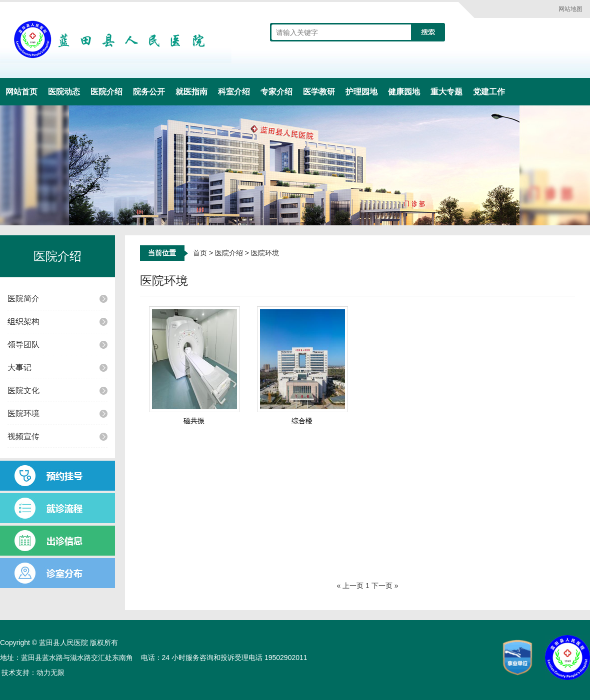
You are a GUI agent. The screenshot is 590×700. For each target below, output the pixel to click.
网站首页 (21, 92)
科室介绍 (234, 92)
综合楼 (302, 421)
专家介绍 (276, 92)
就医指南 (191, 92)
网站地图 (570, 9)
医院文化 (23, 390)
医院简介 (23, 299)
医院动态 (64, 92)
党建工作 (489, 92)
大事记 (19, 367)
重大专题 (446, 92)
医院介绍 (106, 92)
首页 (200, 253)
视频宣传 (23, 436)
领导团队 (23, 345)
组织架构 (23, 322)
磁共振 (194, 421)
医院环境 (23, 413)
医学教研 (319, 92)
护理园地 (361, 92)
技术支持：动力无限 (33, 673)
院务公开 (149, 92)
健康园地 (404, 92)
